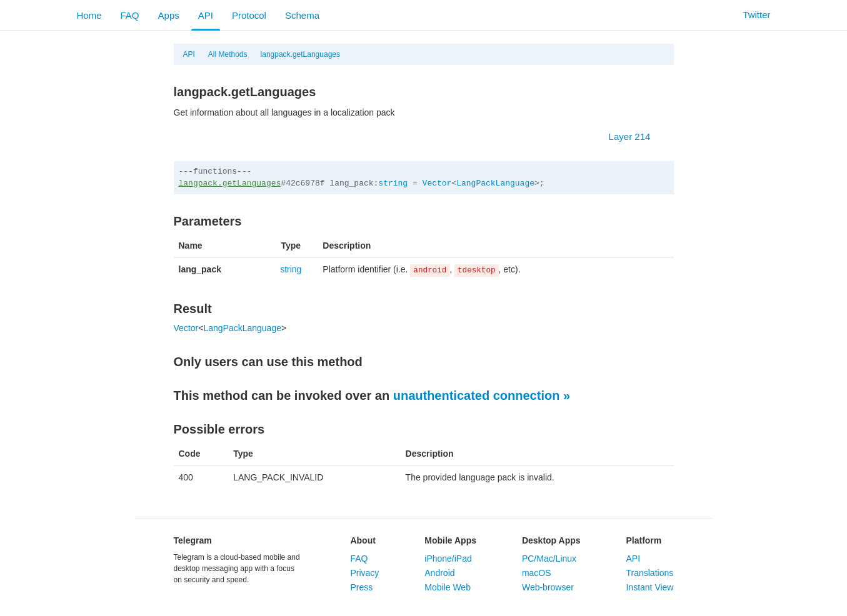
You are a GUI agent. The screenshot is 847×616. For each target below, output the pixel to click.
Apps (169, 15)
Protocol (249, 15)
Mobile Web (448, 587)
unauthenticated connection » (482, 395)
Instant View (649, 587)
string (393, 183)
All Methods (228, 54)
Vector (437, 183)
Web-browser (548, 587)
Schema (302, 15)
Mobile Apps (450, 540)
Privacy (364, 573)
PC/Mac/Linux (549, 559)
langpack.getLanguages (300, 54)
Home (89, 15)
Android (439, 573)
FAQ (130, 15)
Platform (644, 540)
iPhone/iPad (448, 559)
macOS (537, 573)
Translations (649, 573)
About (363, 540)
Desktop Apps (551, 540)
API (206, 15)
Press (361, 587)
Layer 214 (636, 137)
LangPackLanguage (495, 183)
